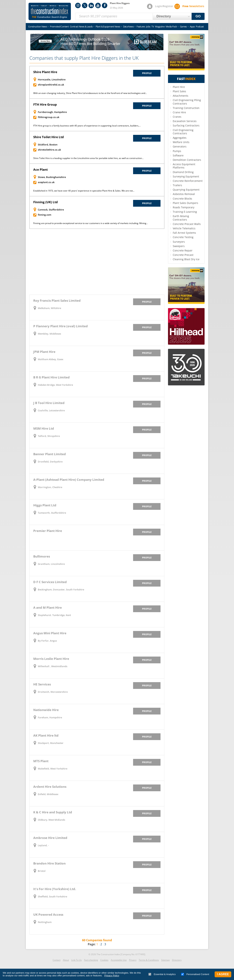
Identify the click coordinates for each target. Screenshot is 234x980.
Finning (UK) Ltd (46, 202)
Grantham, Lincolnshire (51, 564)
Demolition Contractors (187, 160)
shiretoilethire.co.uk (49, 150)
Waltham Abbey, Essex (51, 359)
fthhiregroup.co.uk (49, 117)
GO (198, 16)
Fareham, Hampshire (50, 717)
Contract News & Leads (81, 26)
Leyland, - (43, 845)
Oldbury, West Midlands (51, 820)
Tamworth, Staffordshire (52, 513)
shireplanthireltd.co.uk (51, 85)
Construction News (38, 26)
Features (141, 26)
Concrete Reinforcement (188, 181)
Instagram (78, 5)
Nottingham (45, 922)
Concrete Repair (183, 250)
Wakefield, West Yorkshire (53, 769)
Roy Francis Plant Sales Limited (57, 301)
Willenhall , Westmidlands (53, 666)
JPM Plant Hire (44, 352)
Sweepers (179, 246)
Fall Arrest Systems (184, 233)
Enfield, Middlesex (48, 794)
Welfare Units (181, 142)
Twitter (85, 5)
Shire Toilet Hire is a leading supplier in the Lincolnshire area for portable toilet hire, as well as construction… (88, 158)
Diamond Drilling (183, 172)
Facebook (105, 5)
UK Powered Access (48, 914)
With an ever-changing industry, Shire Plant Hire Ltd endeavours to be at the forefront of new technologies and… (90, 93)
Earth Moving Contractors (181, 218)
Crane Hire (179, 112)
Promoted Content (59, 26)
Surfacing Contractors (186, 125)
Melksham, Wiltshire (49, 308)
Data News (128, 26)
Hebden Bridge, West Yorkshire (55, 385)
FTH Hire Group (45, 104)
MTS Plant (41, 761)
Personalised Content (195, 974)
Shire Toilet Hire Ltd (49, 137)
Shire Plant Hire (45, 72)
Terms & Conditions (149, 960)
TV (153, 26)
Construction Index (50, 12)
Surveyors (179, 242)
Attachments (181, 96)
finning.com (45, 215)
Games (183, 26)
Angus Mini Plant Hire (50, 633)
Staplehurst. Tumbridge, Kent (54, 615)
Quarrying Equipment (186, 190)
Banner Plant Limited (50, 454)
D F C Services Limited (50, 582)
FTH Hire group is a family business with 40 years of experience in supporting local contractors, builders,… (87, 126)
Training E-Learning (185, 212)
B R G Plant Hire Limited (51, 377)
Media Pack (171, 26)
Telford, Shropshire (49, 436)
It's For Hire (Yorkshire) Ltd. (55, 889)
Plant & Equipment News (108, 26)
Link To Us (77, 960)
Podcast (200, 26)
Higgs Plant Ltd (45, 505)
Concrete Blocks (182, 199)
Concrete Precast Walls (187, 224)
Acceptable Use (119, 960)
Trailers (177, 185)
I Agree (223, 974)
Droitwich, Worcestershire (53, 692)
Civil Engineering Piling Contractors (187, 102)
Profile (147, 73)
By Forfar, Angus (47, 641)
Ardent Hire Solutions (50, 787)
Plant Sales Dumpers (185, 203)
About (66, 960)
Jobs (148, 26)
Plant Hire (179, 87)
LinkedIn (91, 5)
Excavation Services (185, 121)
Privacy (133, 960)
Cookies (104, 960)
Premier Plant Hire (48, 531)
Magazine (160, 26)
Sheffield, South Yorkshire (52, 896)
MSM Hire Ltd (44, 428)
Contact (57, 960)
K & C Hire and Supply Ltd (53, 812)
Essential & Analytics (162, 974)
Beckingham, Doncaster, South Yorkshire (61, 589)
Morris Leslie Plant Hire (51, 659)
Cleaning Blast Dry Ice (186, 259)
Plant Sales (179, 91)
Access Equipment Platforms (184, 166)
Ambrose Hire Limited (50, 838)
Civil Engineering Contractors (183, 132)
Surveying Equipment (186, 176)
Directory (177, 960)
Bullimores (42, 556)
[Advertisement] (97, 262)
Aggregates (180, 138)
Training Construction (186, 108)
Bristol (42, 871)
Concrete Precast (183, 255)
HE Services (42, 684)
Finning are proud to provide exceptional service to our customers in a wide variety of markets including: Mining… (91, 223)
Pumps (177, 151)
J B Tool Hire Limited (49, 403)
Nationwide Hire (46, 710)
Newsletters (193, 6)
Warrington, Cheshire (50, 487)
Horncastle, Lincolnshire (52, 79)
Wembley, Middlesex (49, 334)
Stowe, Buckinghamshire (52, 177)
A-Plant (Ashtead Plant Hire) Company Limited (69, 480)
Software (178, 155)
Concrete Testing (183, 237)
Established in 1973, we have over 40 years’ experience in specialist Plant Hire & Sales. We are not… (84, 191)
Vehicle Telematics (184, 228)
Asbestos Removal (184, 194)
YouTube (98, 5)
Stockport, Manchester (51, 743)
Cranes (177, 117)
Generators (180, 146)
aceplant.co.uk (46, 182)
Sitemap (165, 960)
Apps (192, 26)
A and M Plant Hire (48, 607)
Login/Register (164, 6)
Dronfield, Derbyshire (50, 462)
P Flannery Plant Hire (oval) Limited (61, 326)
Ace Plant (40, 169)
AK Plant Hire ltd (46, 735)
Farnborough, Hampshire (52, 112)
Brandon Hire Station (49, 863)
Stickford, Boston (48, 145)
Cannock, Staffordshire (51, 210)
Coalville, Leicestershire (51, 410)
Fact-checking (91, 960)
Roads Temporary (184, 207)
